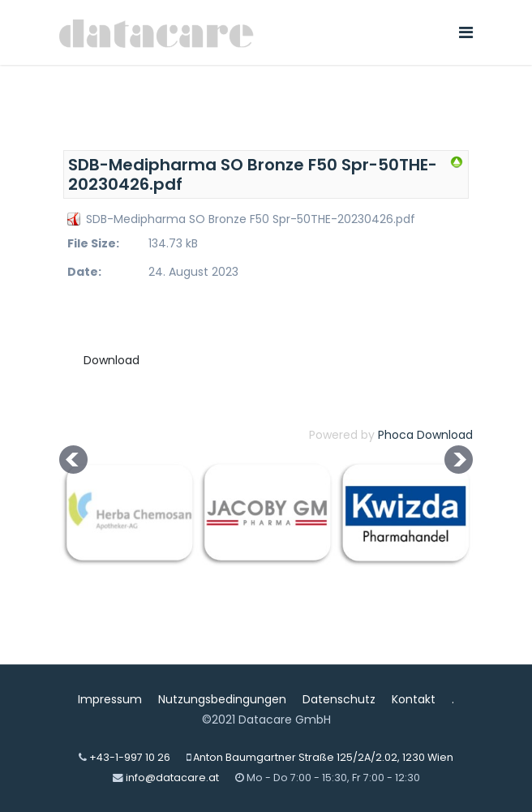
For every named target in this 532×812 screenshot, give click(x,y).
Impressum (110, 699)
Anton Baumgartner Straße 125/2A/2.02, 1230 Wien (323, 757)
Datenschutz (339, 699)
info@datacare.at (172, 778)
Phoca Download (425, 435)
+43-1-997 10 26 (130, 757)
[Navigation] (466, 32)
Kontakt (414, 699)
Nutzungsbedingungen (222, 699)
